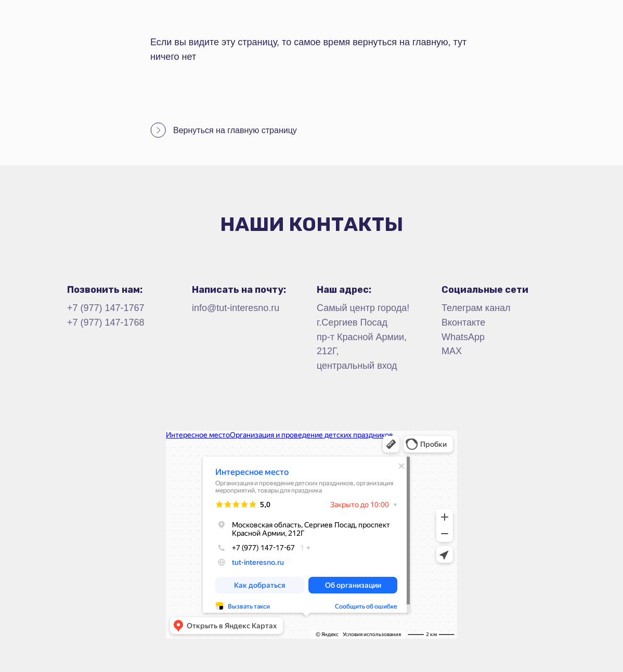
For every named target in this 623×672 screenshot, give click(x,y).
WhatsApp (463, 337)
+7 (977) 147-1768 (106, 322)
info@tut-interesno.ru (236, 308)
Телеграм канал (476, 308)
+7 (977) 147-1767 (106, 308)
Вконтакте (463, 322)
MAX (452, 351)
